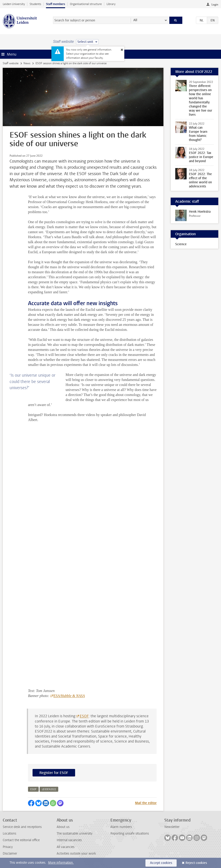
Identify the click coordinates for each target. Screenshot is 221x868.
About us (63, 827)
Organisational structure (86, 4)
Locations (9, 834)
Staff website (11, 63)
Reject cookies (196, 863)
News (27, 63)
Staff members (56, 4)
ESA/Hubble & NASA (69, 696)
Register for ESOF (54, 773)
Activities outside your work (76, 854)
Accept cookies (161, 863)
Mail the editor (146, 803)
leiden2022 (49, 789)
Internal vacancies (69, 840)
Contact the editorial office (21, 840)
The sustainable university (75, 834)
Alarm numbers (121, 827)
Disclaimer (10, 854)
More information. (61, 863)
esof (33, 789)
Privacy (8, 847)
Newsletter (172, 827)
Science (181, 244)
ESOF (84, 716)
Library (111, 4)
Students (35, 4)
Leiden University (14, 4)
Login (215, 5)
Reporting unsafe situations (130, 834)
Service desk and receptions (22, 827)
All (135, 20)
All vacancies (66, 847)
